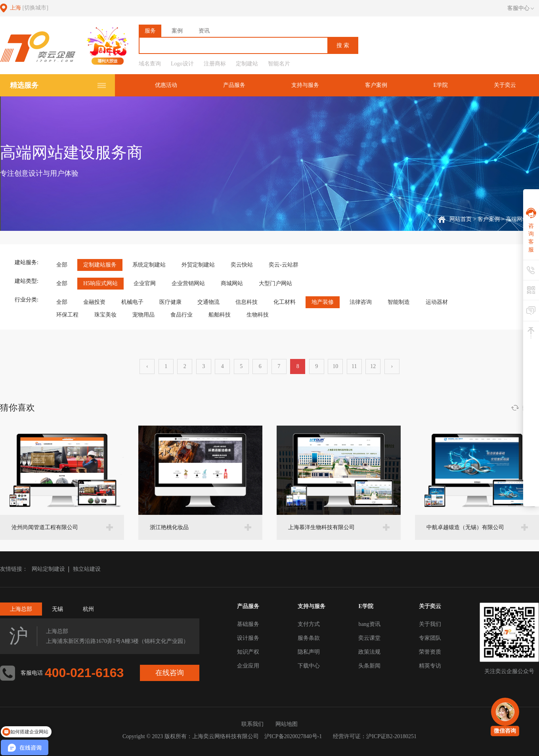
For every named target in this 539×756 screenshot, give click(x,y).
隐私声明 (309, 652)
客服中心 (521, 8)
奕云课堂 (369, 638)
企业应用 (248, 666)
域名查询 (150, 64)
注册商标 (215, 64)
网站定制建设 (48, 569)
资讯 (204, 31)
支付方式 (309, 624)
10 (335, 366)
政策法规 (369, 652)
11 (354, 366)
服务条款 (309, 638)
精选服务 (24, 85)
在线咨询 (170, 673)
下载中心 (309, 666)
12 (373, 366)
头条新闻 (369, 666)
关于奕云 (505, 85)
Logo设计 (182, 64)
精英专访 (430, 666)
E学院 (441, 85)
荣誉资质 (430, 652)
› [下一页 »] (392, 366)
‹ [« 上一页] (147, 366)
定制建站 (247, 64)
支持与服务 (305, 85)
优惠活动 (166, 85)
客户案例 (376, 85)
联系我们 (252, 724)
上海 (29, 8)
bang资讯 (369, 624)
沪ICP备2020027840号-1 (293, 736)
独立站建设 (87, 569)
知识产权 (248, 652)
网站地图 (287, 724)
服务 (150, 31)
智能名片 (279, 64)
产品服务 (234, 85)
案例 (177, 31)
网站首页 (461, 219)
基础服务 (248, 624)
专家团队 (430, 638)
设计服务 (248, 638)
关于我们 (430, 624)
